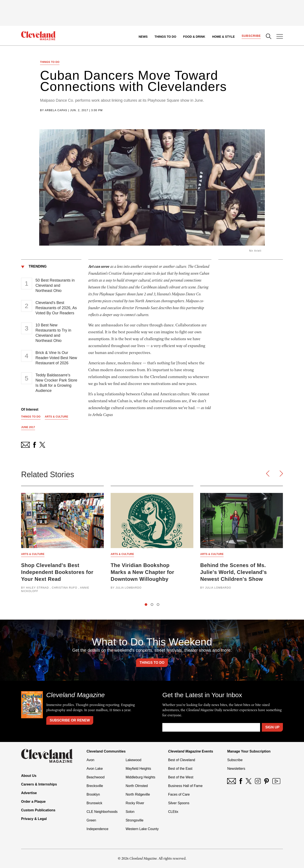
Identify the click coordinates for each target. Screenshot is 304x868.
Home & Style (223, 37)
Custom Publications (38, 810)
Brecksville (95, 786)
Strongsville (134, 820)
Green (91, 820)
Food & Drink (194, 37)
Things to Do (165, 37)
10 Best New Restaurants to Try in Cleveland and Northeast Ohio (53, 333)
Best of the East (180, 769)
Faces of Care (179, 794)
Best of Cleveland (182, 760)
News (143, 37)
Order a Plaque (33, 802)
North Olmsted (137, 786)
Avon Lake (95, 769)
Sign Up (272, 727)
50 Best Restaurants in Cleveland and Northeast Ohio (55, 285)
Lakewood (133, 760)
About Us (29, 776)
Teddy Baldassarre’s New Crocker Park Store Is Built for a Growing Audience (56, 383)
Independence (97, 829)
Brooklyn (93, 794)
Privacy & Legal (34, 819)
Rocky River (135, 803)
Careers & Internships (39, 784)
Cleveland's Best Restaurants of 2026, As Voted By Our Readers (56, 308)
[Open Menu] (280, 37)
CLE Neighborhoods (102, 812)
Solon (130, 812)
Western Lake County (142, 829)
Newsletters (236, 769)
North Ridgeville (138, 794)
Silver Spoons (179, 803)
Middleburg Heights (140, 777)
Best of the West (181, 777)
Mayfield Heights (138, 769)
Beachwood (96, 777)
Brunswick (94, 803)
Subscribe (251, 36)
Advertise (29, 793)
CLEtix (173, 812)
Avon (90, 760)
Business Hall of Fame (185, 786)
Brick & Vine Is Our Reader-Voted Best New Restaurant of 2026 (56, 358)
